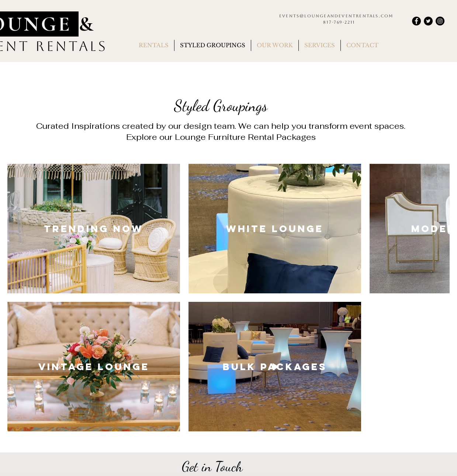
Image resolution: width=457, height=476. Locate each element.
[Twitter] (428, 21)
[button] (154, 45)
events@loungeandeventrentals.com (336, 16)
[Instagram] (440, 21)
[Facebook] (416, 21)
